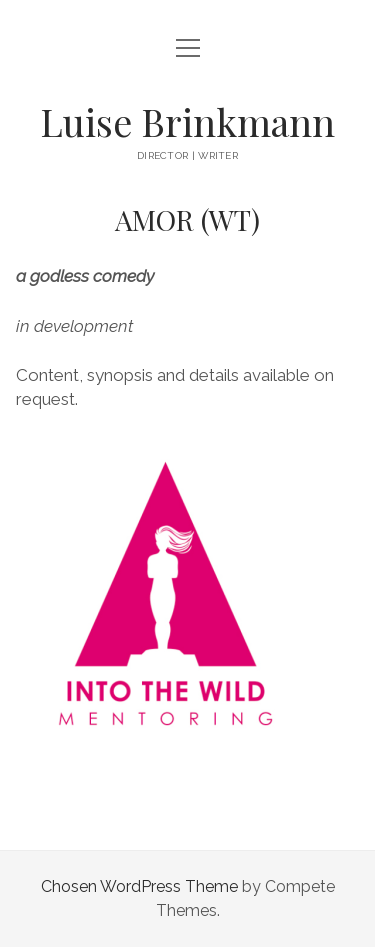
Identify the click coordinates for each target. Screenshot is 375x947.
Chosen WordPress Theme (139, 886)
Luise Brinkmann (187, 121)
